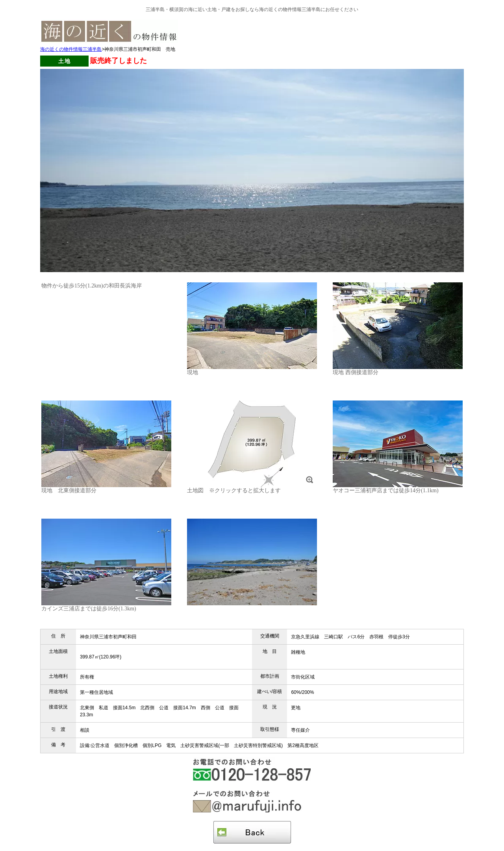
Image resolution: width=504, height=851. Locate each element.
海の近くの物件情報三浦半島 (71, 49)
